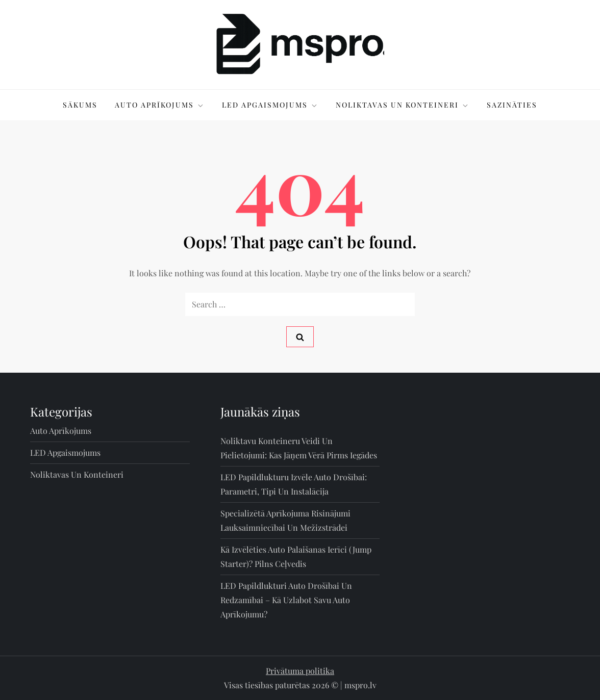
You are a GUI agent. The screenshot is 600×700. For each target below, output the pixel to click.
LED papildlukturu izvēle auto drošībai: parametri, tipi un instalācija (294, 484)
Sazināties (512, 105)
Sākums (80, 105)
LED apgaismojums (270, 105)
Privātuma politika (300, 671)
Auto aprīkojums (160, 105)
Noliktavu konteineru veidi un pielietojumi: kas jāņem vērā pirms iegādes (299, 448)
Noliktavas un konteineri (403, 105)
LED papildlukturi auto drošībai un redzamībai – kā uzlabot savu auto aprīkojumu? (286, 600)
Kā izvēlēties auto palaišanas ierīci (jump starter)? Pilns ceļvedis (296, 556)
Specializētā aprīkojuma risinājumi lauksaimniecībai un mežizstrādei (285, 520)
